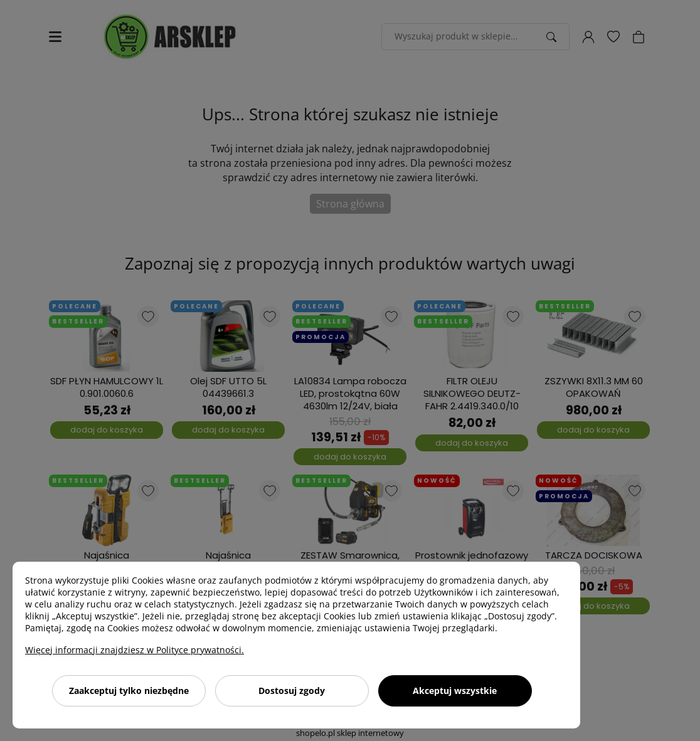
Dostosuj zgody (292, 691)
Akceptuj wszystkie (455, 691)
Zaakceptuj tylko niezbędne (129, 691)
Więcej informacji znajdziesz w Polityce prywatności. (135, 650)
